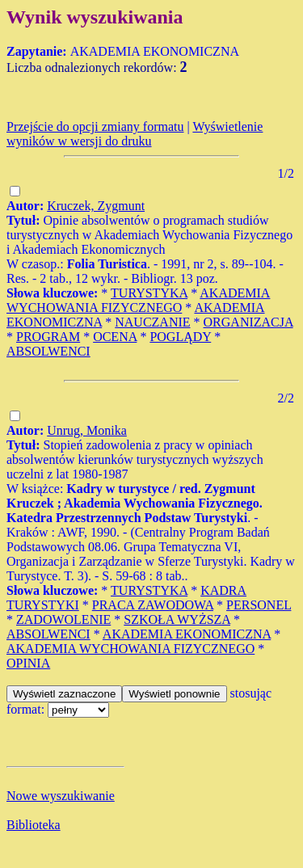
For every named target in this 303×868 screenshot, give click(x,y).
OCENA (115, 337)
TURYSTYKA (149, 293)
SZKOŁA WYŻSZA (177, 619)
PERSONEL (259, 605)
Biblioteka (34, 825)
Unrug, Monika (87, 430)
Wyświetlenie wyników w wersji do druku (135, 134)
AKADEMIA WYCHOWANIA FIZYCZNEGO (138, 300)
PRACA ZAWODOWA (153, 605)
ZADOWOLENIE (63, 619)
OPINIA (28, 663)
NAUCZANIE (152, 322)
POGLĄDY (180, 337)
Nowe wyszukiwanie (61, 796)
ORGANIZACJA (248, 322)
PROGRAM (48, 337)
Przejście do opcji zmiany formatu (95, 126)
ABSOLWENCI (48, 351)
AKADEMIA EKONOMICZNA (187, 634)
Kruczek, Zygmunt (96, 206)
